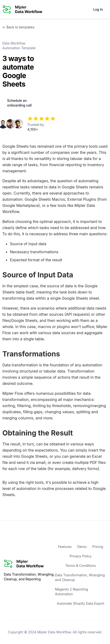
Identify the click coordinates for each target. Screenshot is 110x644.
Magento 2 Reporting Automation (71, 592)
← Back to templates (18, 27)
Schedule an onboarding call (19, 103)
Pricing (98, 547)
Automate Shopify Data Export (81, 603)
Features (65, 547)
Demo (82, 547)
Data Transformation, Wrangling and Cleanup (80, 577)
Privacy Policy (81, 556)
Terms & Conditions (80, 566)
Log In (98, 9)
